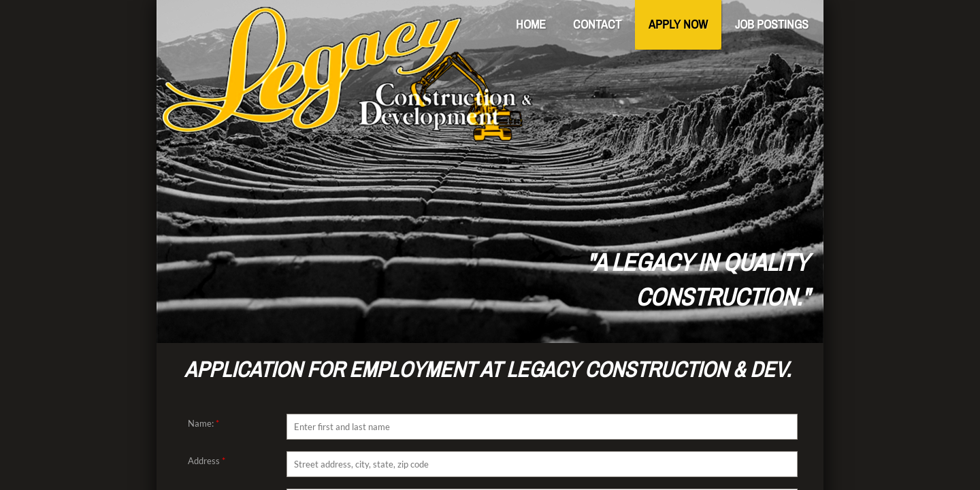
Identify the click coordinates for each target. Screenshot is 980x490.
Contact (597, 24)
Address (207, 461)
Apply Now (678, 24)
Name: (203, 423)
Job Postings (772, 24)
